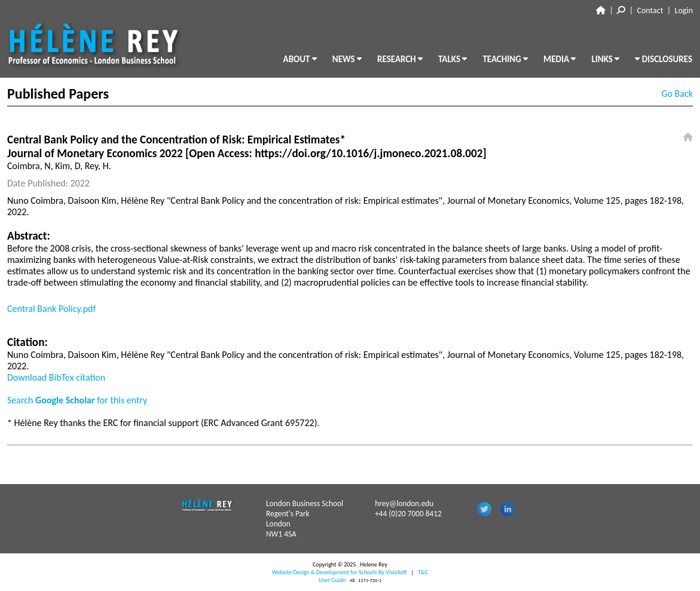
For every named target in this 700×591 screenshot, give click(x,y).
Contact (650, 10)
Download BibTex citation (56, 377)
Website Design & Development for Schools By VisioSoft (340, 572)
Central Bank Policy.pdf (51, 309)
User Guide (332, 580)
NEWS (347, 59)
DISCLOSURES (664, 59)
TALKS (453, 59)
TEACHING (505, 59)
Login (684, 10)
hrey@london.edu (404, 503)
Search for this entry (77, 400)
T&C (423, 572)
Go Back (677, 94)
